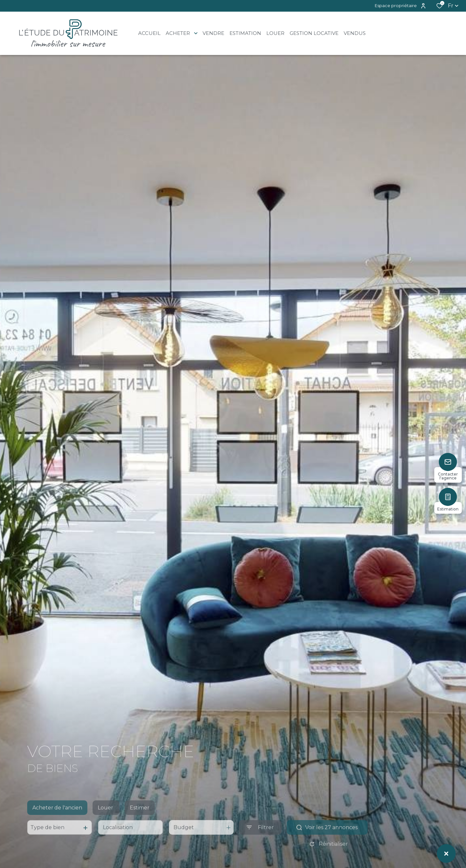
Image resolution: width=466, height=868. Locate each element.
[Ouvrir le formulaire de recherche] (260, 838)
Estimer (140, 819)
